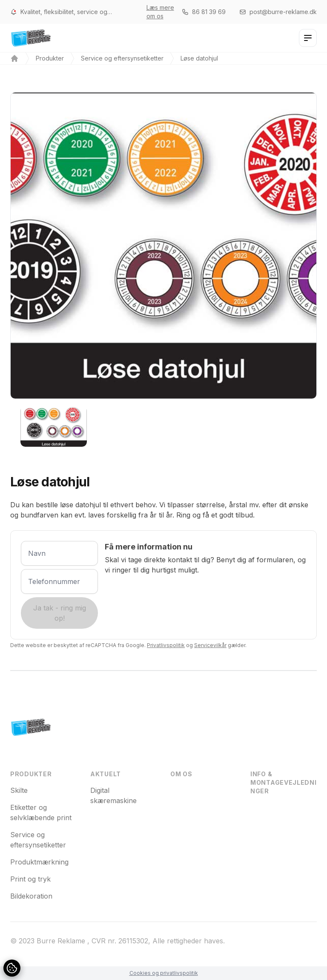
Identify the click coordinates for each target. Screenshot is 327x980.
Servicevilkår (210, 645)
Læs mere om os (160, 12)
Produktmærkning (39, 862)
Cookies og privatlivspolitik (164, 973)
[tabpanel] (163, 246)
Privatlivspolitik (166, 645)
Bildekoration (31, 896)
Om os (181, 774)
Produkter (50, 58)
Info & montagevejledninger (284, 782)
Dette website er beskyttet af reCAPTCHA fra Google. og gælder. (128, 645)
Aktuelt (106, 774)
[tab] (54, 426)
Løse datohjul (199, 58)
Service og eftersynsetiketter (122, 58)
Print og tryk (30, 879)
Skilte (19, 790)
